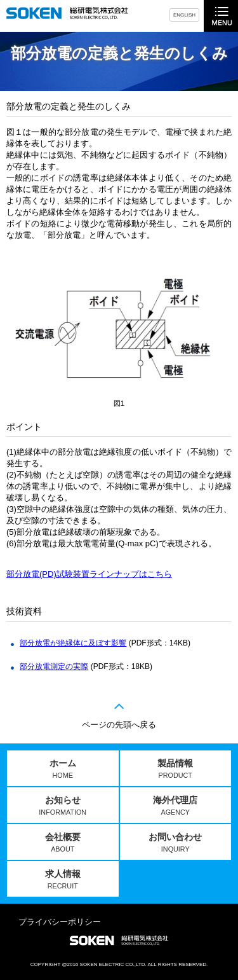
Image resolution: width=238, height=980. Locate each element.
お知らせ (63, 805)
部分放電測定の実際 (54, 666)
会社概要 (63, 842)
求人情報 (63, 879)
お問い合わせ (175, 842)
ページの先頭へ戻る (119, 725)
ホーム (63, 769)
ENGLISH (184, 15)
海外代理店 (175, 805)
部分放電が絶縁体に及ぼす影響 (73, 643)
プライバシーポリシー (60, 922)
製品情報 (175, 769)
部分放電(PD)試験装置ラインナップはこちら (89, 574)
